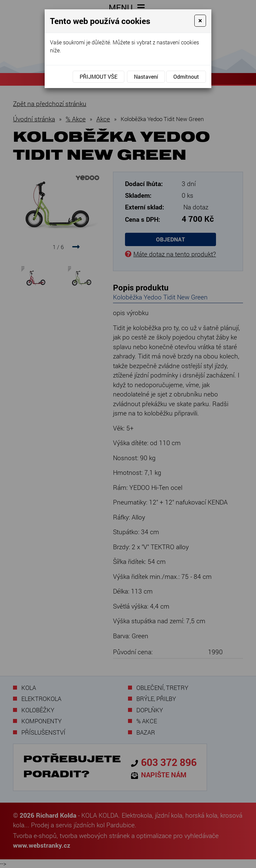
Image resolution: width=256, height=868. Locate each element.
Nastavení (146, 77)
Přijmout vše (98, 77)
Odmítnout (186, 77)
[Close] (200, 21)
